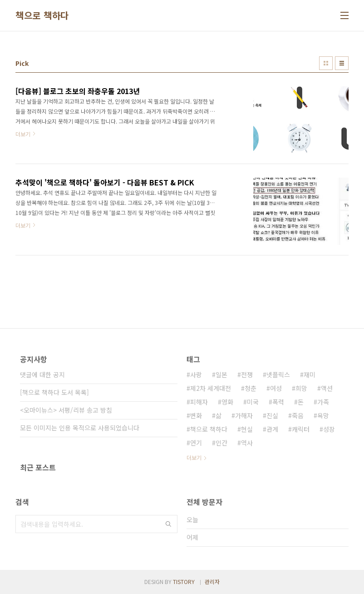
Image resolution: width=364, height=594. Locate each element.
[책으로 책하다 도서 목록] (54, 392)
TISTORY (184, 582)
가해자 (244, 415)
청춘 (251, 388)
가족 (323, 402)
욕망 (323, 415)
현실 (247, 429)
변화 (196, 415)
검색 (168, 524)
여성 (276, 388)
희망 (301, 388)
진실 (272, 415)
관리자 (212, 582)
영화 (227, 402)
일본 (221, 374)
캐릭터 (301, 429)
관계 (272, 429)
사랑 (196, 374)
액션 (327, 388)
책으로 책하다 (42, 15)
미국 (253, 402)
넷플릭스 (278, 374)
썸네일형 (326, 63)
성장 (329, 429)
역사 (247, 443)
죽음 (298, 415)
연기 (196, 443)
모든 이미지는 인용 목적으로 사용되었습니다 (80, 428)
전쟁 (247, 374)
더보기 (194, 457)
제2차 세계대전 (211, 388)
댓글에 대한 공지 (42, 374)
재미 (310, 374)
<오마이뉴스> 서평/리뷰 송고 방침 (66, 410)
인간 (221, 443)
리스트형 (342, 63)
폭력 (278, 402)
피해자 (199, 402)
